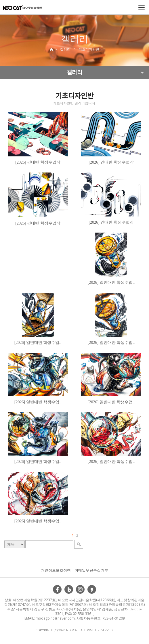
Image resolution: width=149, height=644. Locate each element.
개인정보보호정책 (56, 570)
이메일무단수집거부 (91, 570)
